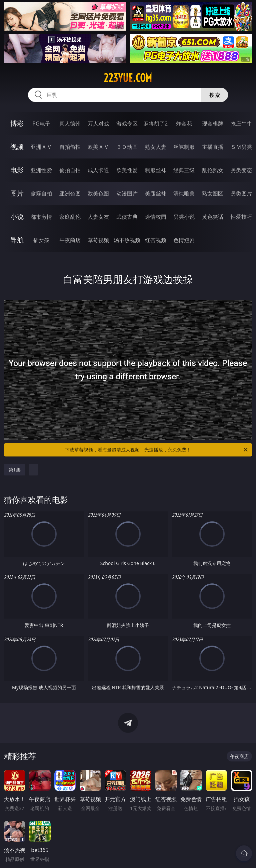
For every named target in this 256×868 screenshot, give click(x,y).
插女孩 (41, 240)
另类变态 (241, 170)
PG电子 (41, 124)
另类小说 (184, 217)
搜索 (215, 95)
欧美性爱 (127, 170)
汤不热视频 (127, 240)
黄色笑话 (213, 217)
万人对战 (98, 124)
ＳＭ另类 (241, 147)
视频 (17, 147)
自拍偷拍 (70, 147)
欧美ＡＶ (98, 147)
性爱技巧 (241, 217)
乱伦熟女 (213, 170)
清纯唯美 (184, 193)
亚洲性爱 (41, 170)
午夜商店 (70, 240)
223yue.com (128, 78)
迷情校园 (156, 217)
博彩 (17, 123)
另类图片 (241, 193)
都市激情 (41, 217)
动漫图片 (127, 193)
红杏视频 (156, 240)
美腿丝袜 (156, 193)
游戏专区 (127, 124)
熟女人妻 (156, 147)
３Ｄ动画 (127, 147)
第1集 (15, 470)
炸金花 (184, 124)
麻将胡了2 (155, 124)
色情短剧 (184, 240)
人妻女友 (98, 217)
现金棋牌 (213, 124)
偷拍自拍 (70, 170)
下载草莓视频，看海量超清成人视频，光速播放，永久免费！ (157, 450)
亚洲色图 (70, 193)
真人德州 (70, 124)
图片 (17, 193)
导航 (17, 240)
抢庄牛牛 (241, 124)
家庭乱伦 (70, 217)
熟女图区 (213, 193)
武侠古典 (127, 217)
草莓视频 (98, 240)
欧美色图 (98, 193)
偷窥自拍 (41, 193)
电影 (17, 170)
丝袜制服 (184, 147)
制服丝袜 (156, 170)
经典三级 (184, 170)
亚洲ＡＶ (41, 147)
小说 (17, 217)
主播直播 (213, 147)
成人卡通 (98, 170)
